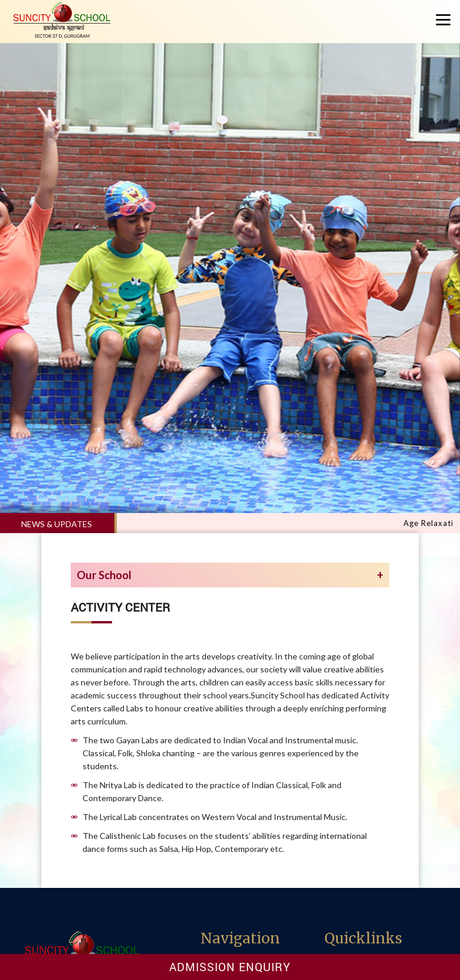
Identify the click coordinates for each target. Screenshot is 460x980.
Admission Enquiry (230, 967)
